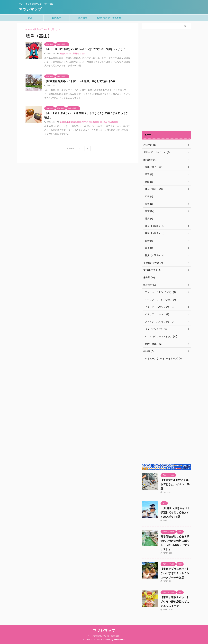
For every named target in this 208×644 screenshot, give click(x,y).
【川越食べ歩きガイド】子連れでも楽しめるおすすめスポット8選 (175, 512)
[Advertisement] (166, 80)
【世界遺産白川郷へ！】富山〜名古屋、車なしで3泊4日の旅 (80, 81)
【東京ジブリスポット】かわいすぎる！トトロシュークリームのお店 (175, 573)
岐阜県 (85, 122)
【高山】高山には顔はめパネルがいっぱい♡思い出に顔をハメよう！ (85, 49)
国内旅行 (56, 18)
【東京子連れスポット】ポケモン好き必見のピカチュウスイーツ (175, 602)
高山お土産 (113, 122)
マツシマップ (30, 9)
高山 (84, 54)
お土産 (63, 122)
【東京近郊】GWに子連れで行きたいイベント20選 (175, 484)
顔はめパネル (66, 54)
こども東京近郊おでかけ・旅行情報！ (104, 636)
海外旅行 (83, 18)
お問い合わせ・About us (109, 18)
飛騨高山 (77, 54)
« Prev (70, 148)
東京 (30, 18)
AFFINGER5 (119, 640)
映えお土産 (94, 122)
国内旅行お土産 (74, 122)
